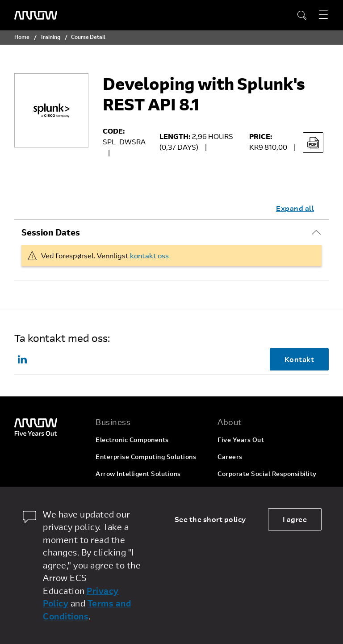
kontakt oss (149, 255)
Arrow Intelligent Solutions (138, 474)
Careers (230, 457)
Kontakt (299, 359)
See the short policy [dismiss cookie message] (210, 519)
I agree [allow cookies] (295, 519)
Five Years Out (241, 440)
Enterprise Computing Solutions (146, 457)
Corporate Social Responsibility (267, 474)
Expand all (295, 208)
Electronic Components (132, 440)
